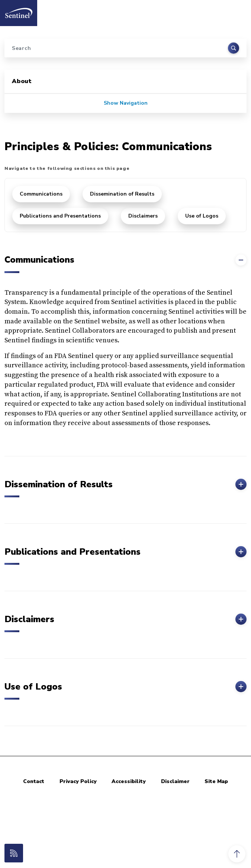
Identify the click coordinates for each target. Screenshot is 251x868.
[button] (237, 854)
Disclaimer (175, 781)
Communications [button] (126, 260)
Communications (41, 194)
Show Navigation (126, 103)
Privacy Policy (78, 781)
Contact (34, 781)
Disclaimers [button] (126, 619)
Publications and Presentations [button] (126, 552)
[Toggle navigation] (237, 11)
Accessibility (129, 781)
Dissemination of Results (122, 194)
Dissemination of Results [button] (126, 484)
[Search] (126, 48)
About (22, 81)
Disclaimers (143, 216)
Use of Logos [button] (126, 687)
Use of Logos (202, 216)
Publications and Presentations (60, 216)
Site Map (216, 781)
